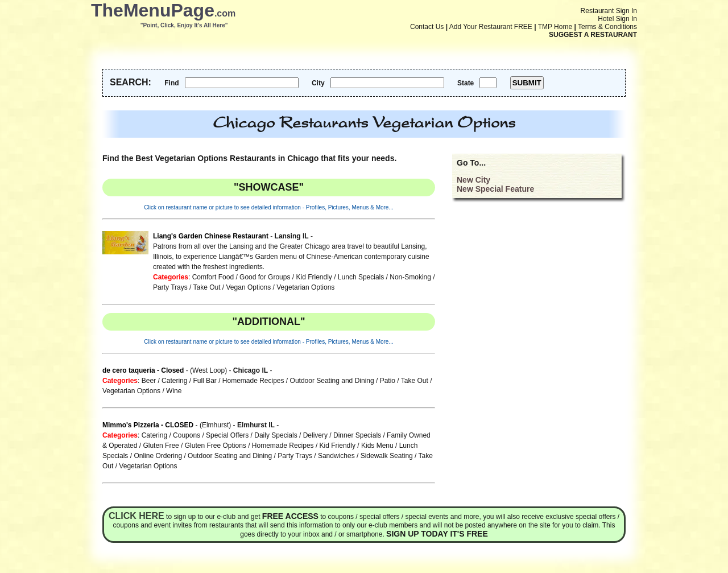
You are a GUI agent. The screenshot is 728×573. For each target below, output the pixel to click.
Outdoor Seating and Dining (332, 381)
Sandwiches (336, 456)
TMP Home (555, 27)
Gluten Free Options (216, 446)
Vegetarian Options (305, 287)
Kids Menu (377, 446)
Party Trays (170, 287)
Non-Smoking (410, 277)
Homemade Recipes (253, 381)
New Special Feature (495, 189)
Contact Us (427, 27)
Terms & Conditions (607, 27)
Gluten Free (161, 446)
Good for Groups (265, 277)
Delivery (315, 435)
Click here (136, 516)
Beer (149, 381)
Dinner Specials (357, 435)
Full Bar (204, 381)
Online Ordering (158, 456)
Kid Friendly (314, 277)
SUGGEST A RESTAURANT (593, 35)
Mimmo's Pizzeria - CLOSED (148, 425)
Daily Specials (276, 435)
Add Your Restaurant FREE (491, 27)
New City (473, 180)
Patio (388, 381)
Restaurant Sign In (609, 11)
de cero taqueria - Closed (143, 370)
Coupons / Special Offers (211, 435)
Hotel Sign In (617, 19)
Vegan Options (249, 287)
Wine (174, 391)
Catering (174, 381)
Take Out (206, 287)
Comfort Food (213, 277)
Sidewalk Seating (387, 456)
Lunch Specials (361, 277)
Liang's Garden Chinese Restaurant (211, 236)
